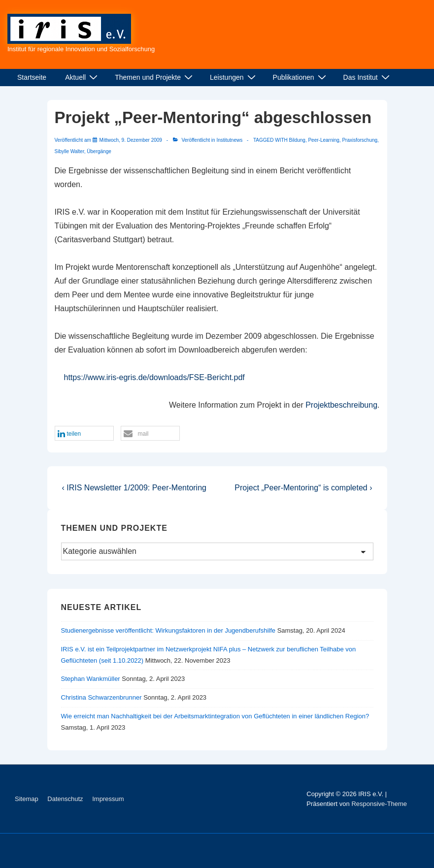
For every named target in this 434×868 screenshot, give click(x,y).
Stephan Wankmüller (91, 679)
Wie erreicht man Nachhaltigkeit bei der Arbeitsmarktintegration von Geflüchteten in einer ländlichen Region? (215, 716)
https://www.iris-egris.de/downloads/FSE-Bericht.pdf (154, 377)
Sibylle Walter (69, 151)
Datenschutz (65, 799)
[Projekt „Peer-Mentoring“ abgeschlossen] (131, 140)
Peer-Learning (323, 140)
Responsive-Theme (379, 804)
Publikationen (301, 77)
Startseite (32, 77)
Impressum (108, 799)
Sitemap (27, 799)
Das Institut (368, 77)
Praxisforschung (360, 140)
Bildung (297, 140)
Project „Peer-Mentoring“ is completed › (303, 488)
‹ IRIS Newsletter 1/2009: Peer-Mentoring (134, 488)
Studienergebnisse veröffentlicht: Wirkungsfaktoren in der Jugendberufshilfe (168, 630)
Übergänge (99, 151)
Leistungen (234, 77)
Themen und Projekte (155, 77)
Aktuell (83, 77)
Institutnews (229, 140)
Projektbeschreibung (341, 405)
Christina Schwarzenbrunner (101, 697)
